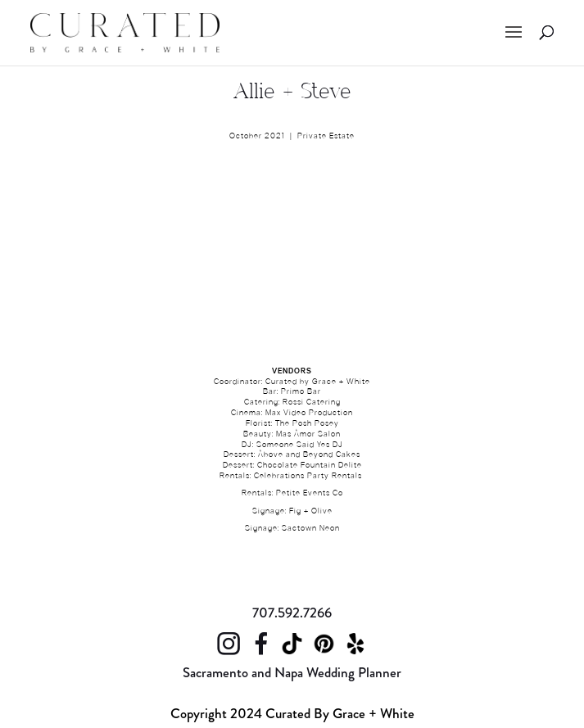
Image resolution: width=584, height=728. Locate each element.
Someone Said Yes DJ (300, 445)
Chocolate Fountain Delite (310, 466)
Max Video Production (309, 414)
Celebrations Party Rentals (308, 477)
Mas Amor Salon (308, 435)
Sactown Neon (311, 529)
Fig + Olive (311, 512)
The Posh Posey (307, 424)
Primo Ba (299, 392)
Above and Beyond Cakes (309, 455)
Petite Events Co (310, 494)
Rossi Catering (312, 403)
